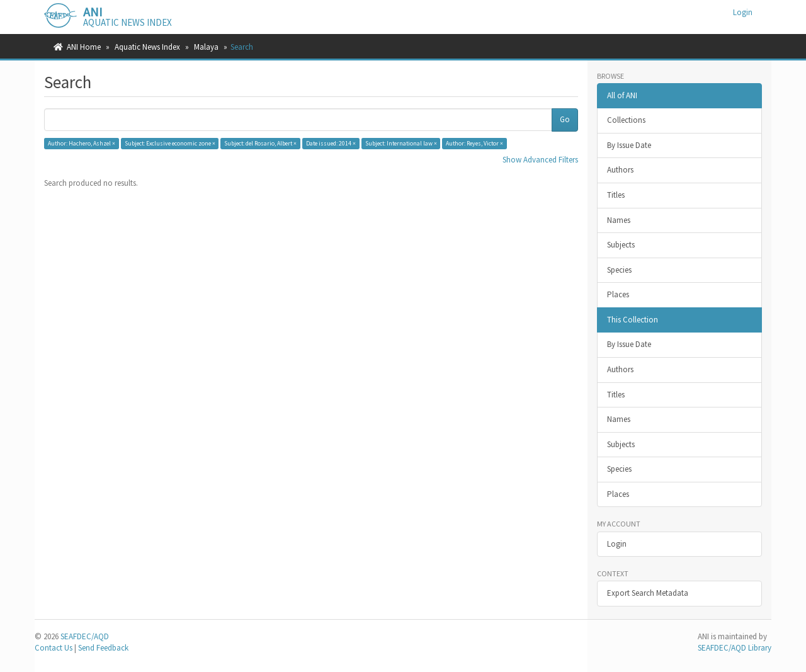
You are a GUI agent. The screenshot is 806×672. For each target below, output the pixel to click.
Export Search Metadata (648, 593)
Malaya (206, 47)
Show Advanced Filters (540, 160)
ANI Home (84, 47)
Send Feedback (103, 648)
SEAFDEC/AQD (85, 636)
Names (619, 220)
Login (617, 544)
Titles (616, 195)
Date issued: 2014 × (331, 143)
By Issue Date (629, 145)
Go (565, 119)
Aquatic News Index (147, 47)
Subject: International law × (401, 143)
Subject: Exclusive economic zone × (170, 143)
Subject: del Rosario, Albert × (260, 143)
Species (619, 270)
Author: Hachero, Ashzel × (82, 143)
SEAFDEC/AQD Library (735, 648)
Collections (626, 120)
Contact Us (54, 648)
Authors (620, 170)
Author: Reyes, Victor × (474, 143)
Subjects (621, 245)
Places (618, 294)
